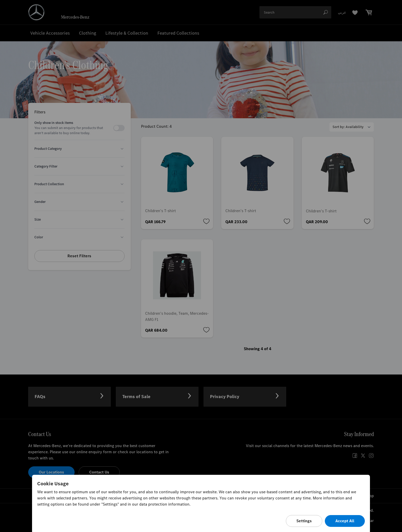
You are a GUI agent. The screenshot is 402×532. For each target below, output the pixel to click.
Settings (304, 521)
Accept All (345, 521)
